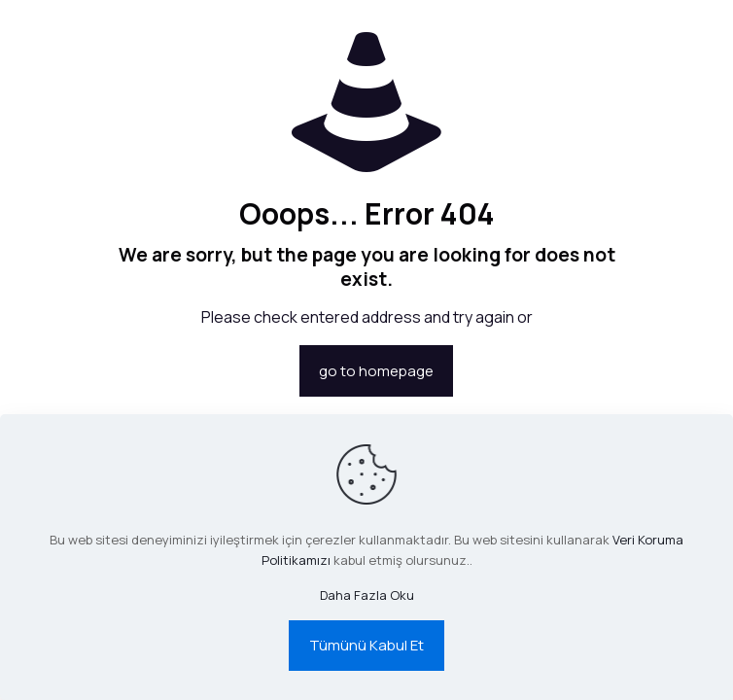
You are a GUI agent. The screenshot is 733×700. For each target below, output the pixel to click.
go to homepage (376, 371)
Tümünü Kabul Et (366, 645)
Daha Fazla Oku (367, 595)
